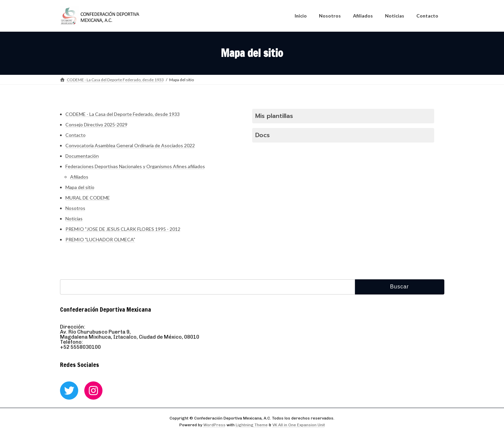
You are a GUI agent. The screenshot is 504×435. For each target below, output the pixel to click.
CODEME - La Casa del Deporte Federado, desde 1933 (123, 114)
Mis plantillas (274, 116)
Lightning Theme (252, 425)
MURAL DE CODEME (88, 198)
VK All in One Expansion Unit (299, 425)
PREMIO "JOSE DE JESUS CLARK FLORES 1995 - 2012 (123, 229)
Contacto (76, 135)
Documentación (82, 156)
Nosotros (75, 208)
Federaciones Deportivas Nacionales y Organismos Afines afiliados (135, 166)
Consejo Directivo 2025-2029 (96, 125)
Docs (262, 135)
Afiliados (79, 177)
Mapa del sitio (80, 187)
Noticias (74, 219)
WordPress (214, 425)
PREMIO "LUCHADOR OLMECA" (100, 239)
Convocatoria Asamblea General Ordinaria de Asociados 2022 (130, 145)
